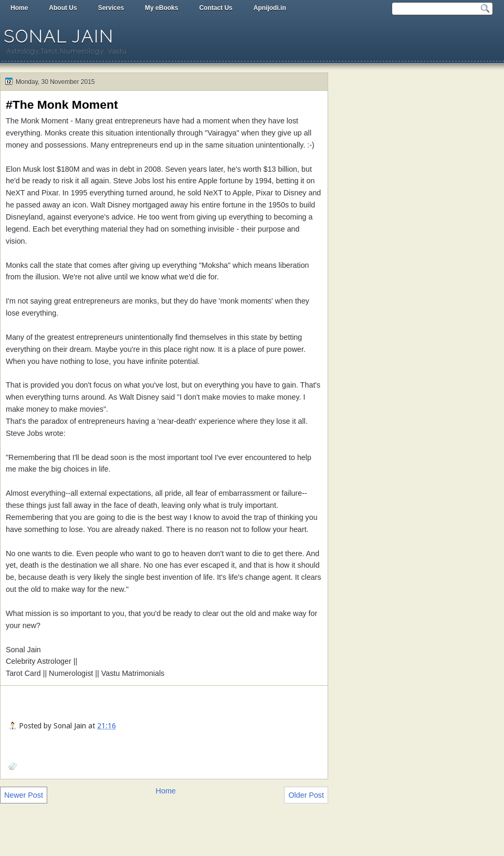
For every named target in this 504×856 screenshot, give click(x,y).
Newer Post (24, 795)
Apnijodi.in (270, 8)
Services (111, 8)
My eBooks (161, 8)
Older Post (306, 795)
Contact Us (216, 8)
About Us (63, 8)
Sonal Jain (59, 36)
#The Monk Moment (62, 105)
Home (19, 8)
